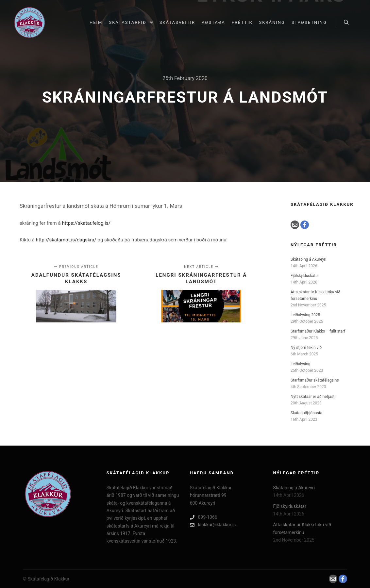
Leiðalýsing (300, 364)
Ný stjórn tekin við (306, 348)
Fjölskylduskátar (305, 276)
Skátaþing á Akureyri (308, 259)
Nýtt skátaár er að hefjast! (313, 397)
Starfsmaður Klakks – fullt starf (318, 331)
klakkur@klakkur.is (213, 525)
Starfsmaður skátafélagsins (315, 380)
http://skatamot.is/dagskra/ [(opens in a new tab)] (66, 240)
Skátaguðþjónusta (306, 413)
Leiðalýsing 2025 (305, 315)
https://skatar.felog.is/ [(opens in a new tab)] (86, 223)
